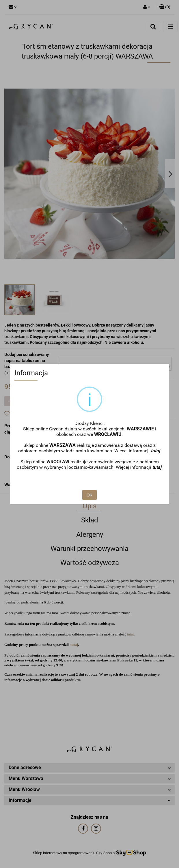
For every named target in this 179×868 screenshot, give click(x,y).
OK (89, 495)
